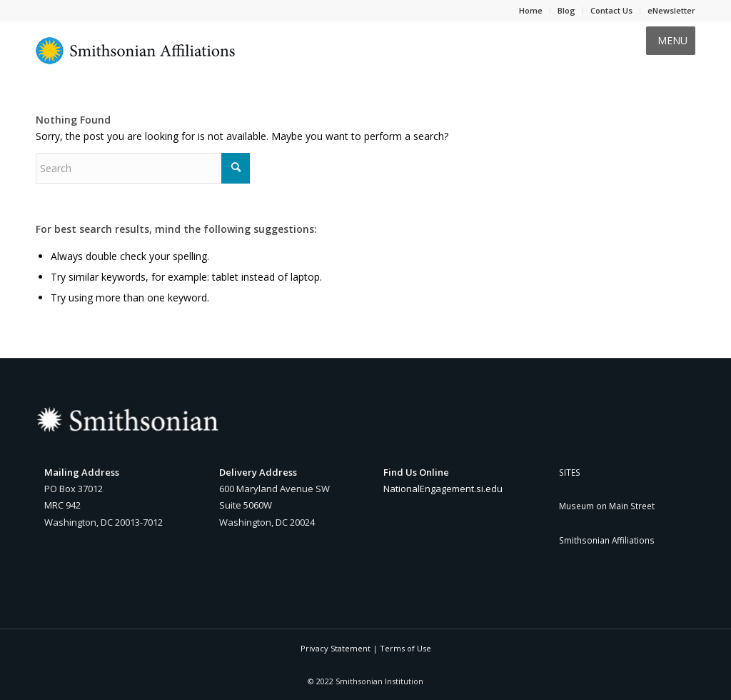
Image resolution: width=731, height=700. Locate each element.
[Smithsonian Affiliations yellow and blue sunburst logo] (136, 59)
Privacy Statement (336, 648)
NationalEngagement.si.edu (443, 489)
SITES (570, 472)
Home (531, 10)
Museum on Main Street (607, 506)
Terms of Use (405, 648)
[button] (672, 41)
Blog (566, 10)
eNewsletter (671, 10)
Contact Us (611, 10)
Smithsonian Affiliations (607, 540)
